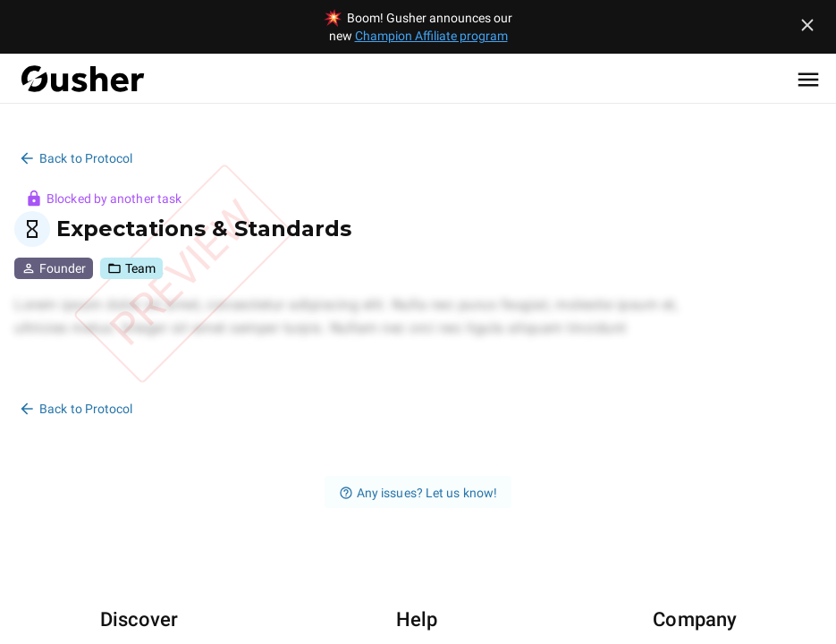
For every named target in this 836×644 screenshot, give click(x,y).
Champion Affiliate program (431, 36)
